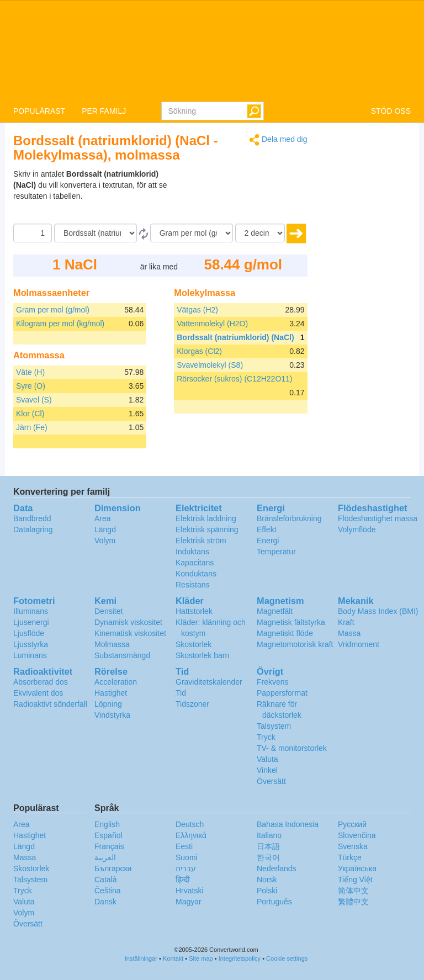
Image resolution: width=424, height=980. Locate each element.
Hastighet (111, 693)
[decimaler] (260, 233)
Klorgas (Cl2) (199, 351)
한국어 (268, 857)
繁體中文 (353, 902)
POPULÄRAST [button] (39, 111)
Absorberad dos (41, 682)
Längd (105, 529)
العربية (105, 857)
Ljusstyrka (31, 644)
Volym (105, 541)
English (107, 824)
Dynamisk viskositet (128, 622)
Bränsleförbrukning (289, 518)
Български (113, 868)
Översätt (271, 781)
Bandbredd (32, 518)
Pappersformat (282, 693)
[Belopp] (33, 233)
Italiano (269, 835)
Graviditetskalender (209, 682)
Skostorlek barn (202, 655)
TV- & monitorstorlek (292, 748)
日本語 (268, 846)
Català (105, 880)
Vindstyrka (112, 715)
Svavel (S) (34, 400)
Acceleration (116, 682)
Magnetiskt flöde (285, 633)
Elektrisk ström (201, 541)
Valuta (267, 759)
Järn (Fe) (32, 427)
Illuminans (31, 611)
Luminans (30, 655)
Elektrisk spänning (207, 529)
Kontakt (173, 958)
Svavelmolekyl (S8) (210, 365)
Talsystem (274, 726)
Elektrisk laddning (206, 518)
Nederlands (277, 868)
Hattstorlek (194, 611)
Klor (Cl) (30, 414)
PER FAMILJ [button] (104, 111)
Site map (201, 958)
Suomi (187, 857)
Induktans (192, 552)
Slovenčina (357, 835)
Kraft (346, 622)
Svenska (353, 846)
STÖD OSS (391, 111)
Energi (268, 541)
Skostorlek (194, 644)
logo (212, 50)
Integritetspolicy (240, 958)
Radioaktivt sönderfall (50, 704)
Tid (181, 693)
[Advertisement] (239, 196)
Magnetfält (275, 611)
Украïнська (357, 868)
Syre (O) (31, 386)
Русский (352, 824)
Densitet (108, 611)
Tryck (266, 737)
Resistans (192, 585)
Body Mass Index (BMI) (378, 611)
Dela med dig (278, 140)
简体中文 (353, 891)
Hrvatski (190, 891)
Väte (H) (30, 372)
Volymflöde (357, 529)
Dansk (105, 902)
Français (109, 846)
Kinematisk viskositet (130, 633)
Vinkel (267, 770)
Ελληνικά (191, 835)
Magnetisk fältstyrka (291, 622)
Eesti (184, 846)
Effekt (267, 529)
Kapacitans (195, 563)
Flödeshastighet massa (378, 518)
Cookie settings (287, 958)
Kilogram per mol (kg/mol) (60, 324)
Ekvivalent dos (38, 693)
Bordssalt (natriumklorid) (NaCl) (235, 337)
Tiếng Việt (355, 880)
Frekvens (273, 682)
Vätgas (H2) (197, 310)
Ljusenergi (31, 622)
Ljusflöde (29, 633)
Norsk (267, 880)
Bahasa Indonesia (288, 824)
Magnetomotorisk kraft (295, 644)
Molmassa (112, 644)
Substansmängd (122, 655)
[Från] (96, 233)
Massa (349, 633)
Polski (267, 891)
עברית (186, 868)
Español (108, 835)
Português (274, 902)
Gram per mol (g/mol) (53, 310)
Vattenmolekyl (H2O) (212, 324)
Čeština (107, 891)
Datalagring (33, 529)
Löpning (108, 704)
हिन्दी (183, 880)
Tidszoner (192, 704)
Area (103, 518)
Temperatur (276, 552)
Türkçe (350, 857)
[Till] (192, 233)
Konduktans (196, 574)
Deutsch (190, 824)
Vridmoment (359, 644)
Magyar (189, 902)
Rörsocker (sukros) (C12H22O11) (234, 379)
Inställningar (141, 958)
